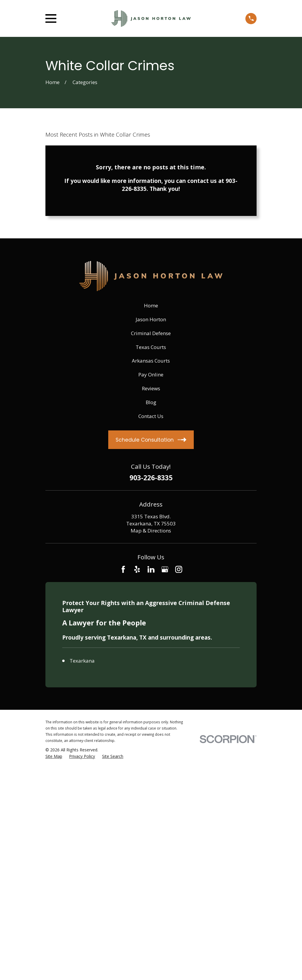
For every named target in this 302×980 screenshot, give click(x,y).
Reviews (151, 388)
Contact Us (151, 416)
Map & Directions (151, 531)
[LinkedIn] (151, 569)
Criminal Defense (151, 333)
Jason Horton (151, 319)
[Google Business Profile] (165, 569)
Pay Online (151, 375)
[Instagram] (179, 569)
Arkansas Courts (151, 361)
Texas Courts (151, 347)
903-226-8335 (151, 478)
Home (151, 305)
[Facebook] (123, 569)
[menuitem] (54, 756)
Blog (151, 402)
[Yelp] (137, 569)
